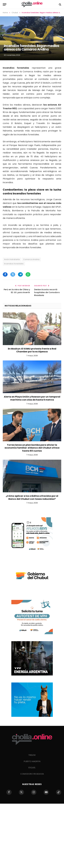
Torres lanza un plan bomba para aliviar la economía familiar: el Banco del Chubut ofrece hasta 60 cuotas (32, 448)
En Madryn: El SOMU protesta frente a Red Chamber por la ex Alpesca (32, 350)
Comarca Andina (31, 259)
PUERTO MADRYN (32, 761)
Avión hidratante (12, 259)
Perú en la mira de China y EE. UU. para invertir (17, 291)
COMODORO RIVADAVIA (32, 774)
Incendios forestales (14, 264)
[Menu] (5, 4)
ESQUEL (32, 767)
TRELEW (32, 755)
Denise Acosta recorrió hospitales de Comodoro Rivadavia (47, 292)
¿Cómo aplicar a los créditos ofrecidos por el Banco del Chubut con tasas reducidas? (32, 497)
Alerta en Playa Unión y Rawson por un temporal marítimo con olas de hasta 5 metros (32, 398)
